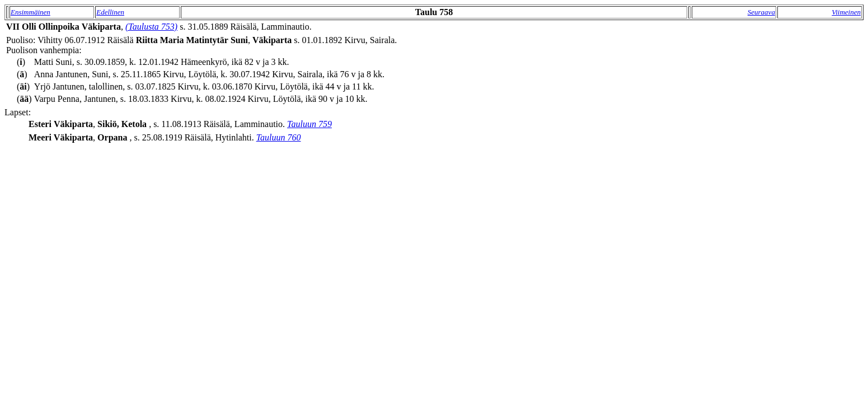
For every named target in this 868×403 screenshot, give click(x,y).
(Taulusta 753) (151, 27)
